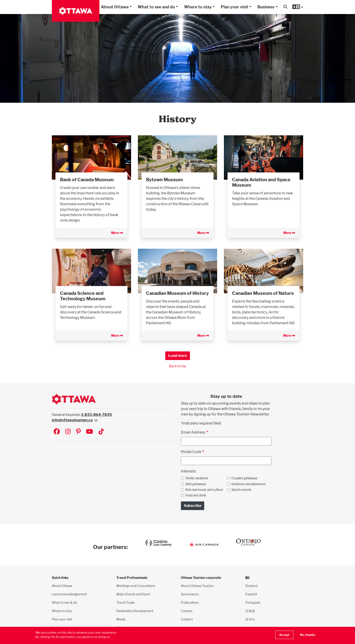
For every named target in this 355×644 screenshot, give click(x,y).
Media (121, 619)
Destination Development (135, 611)
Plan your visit (235, 7)
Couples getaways (244, 478)
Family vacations (197, 478)
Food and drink (196, 495)
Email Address (193, 432)
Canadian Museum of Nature (263, 293)
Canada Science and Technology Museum (83, 296)
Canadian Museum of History (177, 293)
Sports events (241, 490)
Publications (190, 602)
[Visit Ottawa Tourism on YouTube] (90, 432)
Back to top (177, 366)
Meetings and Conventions (136, 586)
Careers (187, 611)
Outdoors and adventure (249, 484)
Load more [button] (178, 356)
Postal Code (191, 452)
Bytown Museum (164, 180)
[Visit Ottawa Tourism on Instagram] (68, 432)
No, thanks (308, 635)
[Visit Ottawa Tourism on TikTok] (101, 432)
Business (266, 7)
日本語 (250, 611)
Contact (187, 619)
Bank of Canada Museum (87, 180)
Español (251, 594)
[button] (285, 7)
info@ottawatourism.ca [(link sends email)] (75, 420)
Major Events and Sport (133, 594)
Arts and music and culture (204, 490)
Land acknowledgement (69, 594)
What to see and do (156, 7)
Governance (190, 594)
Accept (284, 635)
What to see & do (64, 602)
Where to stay (198, 7)
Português (253, 602)
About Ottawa (115, 7)
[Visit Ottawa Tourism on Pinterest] (78, 432)
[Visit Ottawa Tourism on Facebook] (57, 432)
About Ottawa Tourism (197, 586)
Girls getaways (196, 484)
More (117, 233)
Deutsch (252, 586)
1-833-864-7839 (97, 415)
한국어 (250, 619)
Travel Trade (125, 602)
